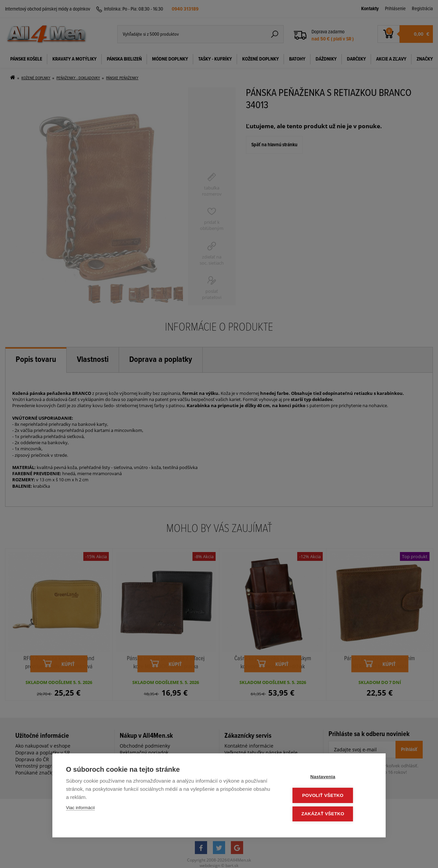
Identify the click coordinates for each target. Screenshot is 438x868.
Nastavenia (331, 778)
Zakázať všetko (331, 814)
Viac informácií (80, 809)
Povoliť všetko (331, 796)
